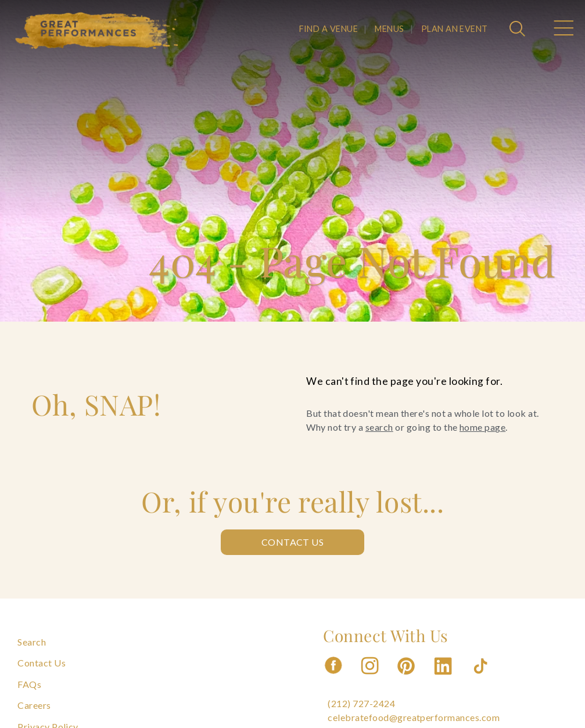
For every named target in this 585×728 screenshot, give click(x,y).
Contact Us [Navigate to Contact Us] (42, 663)
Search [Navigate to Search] (32, 642)
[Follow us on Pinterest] (407, 678)
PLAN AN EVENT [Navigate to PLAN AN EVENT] (455, 29)
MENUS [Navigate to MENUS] (389, 29)
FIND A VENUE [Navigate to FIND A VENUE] (329, 29)
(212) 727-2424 (361, 703)
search (379, 427)
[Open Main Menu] (563, 30)
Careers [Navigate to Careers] (34, 705)
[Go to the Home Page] (97, 31)
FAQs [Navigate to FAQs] (29, 684)
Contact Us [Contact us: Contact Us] (293, 542)
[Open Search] (519, 30)
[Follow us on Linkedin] (444, 678)
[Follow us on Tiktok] (482, 678)
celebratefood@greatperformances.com (414, 717)
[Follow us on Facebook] (333, 678)
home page (482, 427)
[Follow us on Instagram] (371, 678)
